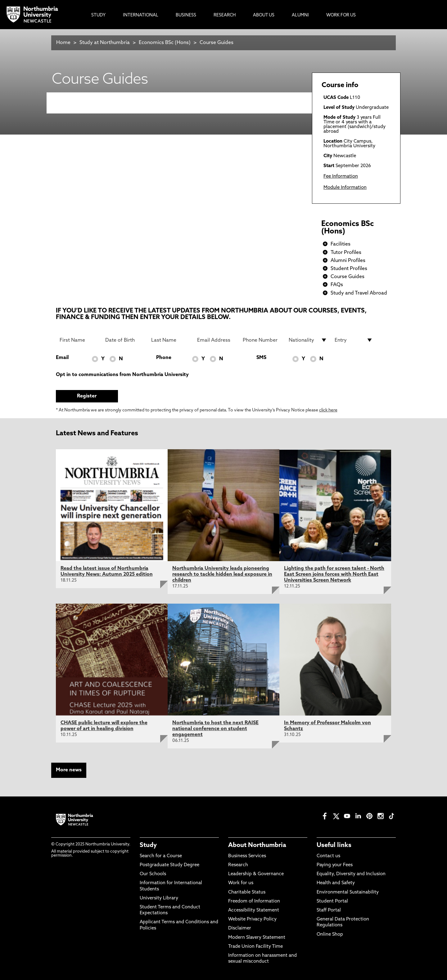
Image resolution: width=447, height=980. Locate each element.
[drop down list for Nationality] (308, 340)
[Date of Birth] (124, 340)
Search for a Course (161, 856)
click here (328, 410)
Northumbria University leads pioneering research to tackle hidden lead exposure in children (222, 574)
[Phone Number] (262, 340)
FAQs (337, 285)
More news (69, 770)
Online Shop (330, 935)
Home (63, 43)
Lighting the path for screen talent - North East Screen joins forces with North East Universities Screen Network (334, 574)
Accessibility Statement (254, 910)
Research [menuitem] (225, 15)
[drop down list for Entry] (354, 340)
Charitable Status (247, 892)
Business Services (247, 856)
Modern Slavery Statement (257, 938)
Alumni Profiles (348, 261)
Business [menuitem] (186, 15)
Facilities (341, 244)
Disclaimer (240, 928)
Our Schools (153, 874)
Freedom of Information (254, 901)
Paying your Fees (335, 865)
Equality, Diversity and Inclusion (351, 874)
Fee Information (341, 177)
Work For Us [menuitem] (341, 15)
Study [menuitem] (98, 15)
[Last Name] (170, 340)
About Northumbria (257, 845)
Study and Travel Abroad (359, 293)
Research (238, 865)
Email (62, 358)
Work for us (241, 883)
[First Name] (79, 340)
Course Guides (217, 43)
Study (148, 845)
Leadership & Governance (256, 874)
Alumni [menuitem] (300, 15)
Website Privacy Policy (252, 919)
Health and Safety (336, 883)
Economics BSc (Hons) (165, 43)
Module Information (345, 188)
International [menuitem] (141, 15)
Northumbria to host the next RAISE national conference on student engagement (215, 729)
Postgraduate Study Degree (169, 865)
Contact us (328, 856)
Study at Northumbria (105, 43)
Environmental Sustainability (348, 892)
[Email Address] (216, 340)
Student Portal (332, 901)
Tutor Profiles (346, 253)
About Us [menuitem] (264, 15)
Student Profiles (349, 269)
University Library (159, 898)
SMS (261, 358)
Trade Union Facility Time (255, 947)
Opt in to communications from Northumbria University (122, 375)
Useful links (334, 845)
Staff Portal (329, 910)
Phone (164, 358)
